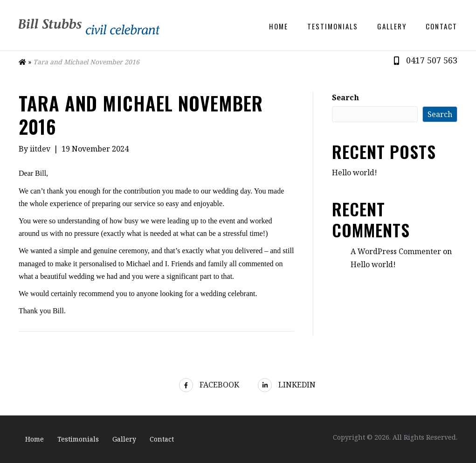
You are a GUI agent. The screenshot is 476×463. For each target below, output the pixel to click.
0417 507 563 (432, 60)
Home (279, 26)
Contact (442, 26)
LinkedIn (287, 385)
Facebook (209, 385)
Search (345, 97)
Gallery (392, 26)
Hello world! (355, 173)
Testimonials (333, 26)
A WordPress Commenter (396, 251)
